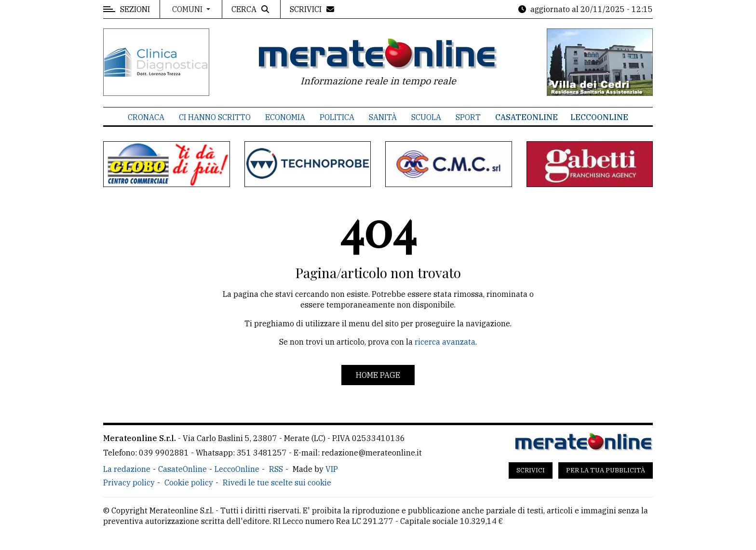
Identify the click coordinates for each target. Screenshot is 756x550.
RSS (276, 469)
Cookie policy (189, 483)
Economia (285, 117)
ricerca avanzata (445, 342)
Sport (468, 117)
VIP (332, 469)
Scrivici (531, 470)
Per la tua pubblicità (606, 470)
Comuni (188, 9)
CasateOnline (526, 117)
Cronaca (146, 117)
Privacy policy (129, 483)
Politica (337, 117)
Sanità (383, 117)
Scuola (426, 117)
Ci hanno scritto (215, 117)
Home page (378, 375)
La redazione (127, 469)
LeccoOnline (599, 117)
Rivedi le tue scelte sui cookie (277, 483)
